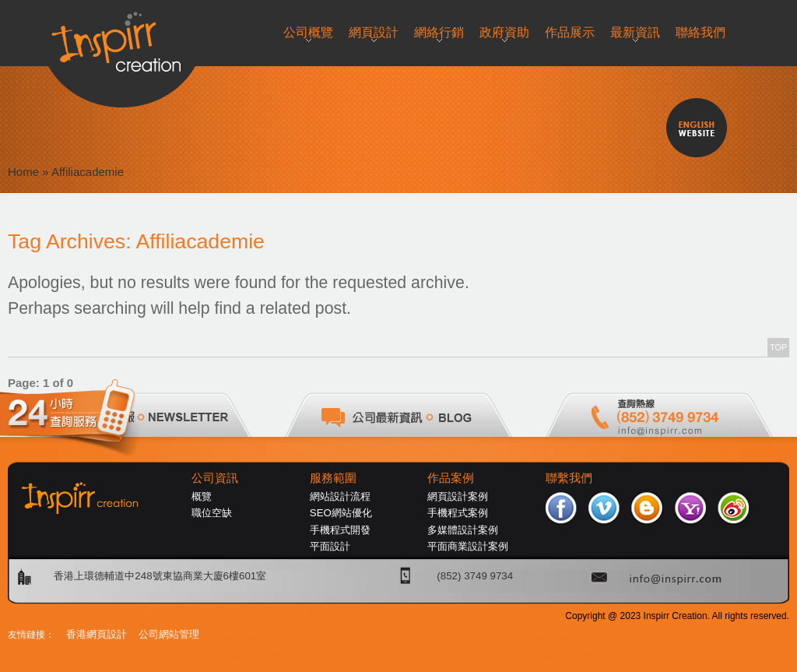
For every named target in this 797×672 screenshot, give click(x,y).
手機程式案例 (458, 513)
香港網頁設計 (97, 634)
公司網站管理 (169, 634)
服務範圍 (333, 478)
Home (23, 172)
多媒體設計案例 (463, 530)
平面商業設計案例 (468, 546)
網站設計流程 (340, 496)
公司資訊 (215, 478)
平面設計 (330, 546)
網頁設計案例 (458, 496)
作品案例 (451, 478)
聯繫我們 (569, 478)
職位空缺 (212, 513)
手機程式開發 (340, 530)
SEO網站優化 (341, 513)
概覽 (202, 496)
